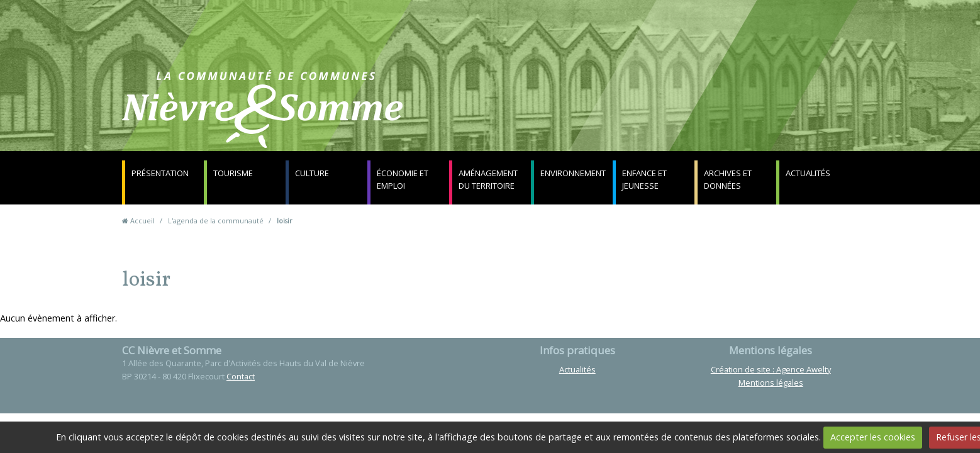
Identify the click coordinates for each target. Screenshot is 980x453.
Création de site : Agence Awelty (771, 369)
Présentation (160, 173)
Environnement (573, 173)
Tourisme (233, 173)
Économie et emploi (403, 179)
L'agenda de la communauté (216, 221)
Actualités (808, 173)
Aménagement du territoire (488, 179)
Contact (642, 116)
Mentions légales (771, 383)
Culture (312, 173)
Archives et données (728, 179)
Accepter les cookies (873, 437)
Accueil (142, 221)
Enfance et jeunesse (644, 179)
